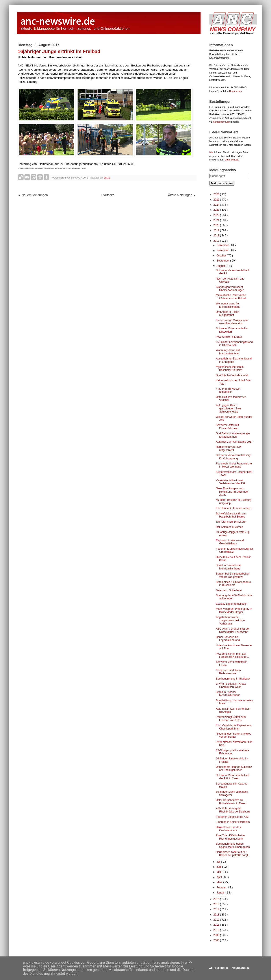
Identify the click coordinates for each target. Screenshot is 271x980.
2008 (217, 940)
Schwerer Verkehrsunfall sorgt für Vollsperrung (234, 457)
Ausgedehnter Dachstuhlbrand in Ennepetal (234, 360)
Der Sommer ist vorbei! (229, 527)
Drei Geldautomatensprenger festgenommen (233, 435)
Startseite (108, 195)
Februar (222, 888)
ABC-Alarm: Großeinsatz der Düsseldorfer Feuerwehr (233, 630)
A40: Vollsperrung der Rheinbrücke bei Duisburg (233, 810)
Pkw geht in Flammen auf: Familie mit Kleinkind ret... (233, 655)
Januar (221, 893)
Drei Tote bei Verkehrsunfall (232, 375)
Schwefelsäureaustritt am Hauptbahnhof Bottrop (231, 515)
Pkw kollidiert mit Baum (230, 337)
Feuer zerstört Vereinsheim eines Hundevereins (232, 322)
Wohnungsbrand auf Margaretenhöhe (228, 352)
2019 (217, 230)
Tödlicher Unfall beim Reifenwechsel (228, 672)
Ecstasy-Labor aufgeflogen (232, 604)
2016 (217, 899)
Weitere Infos (218, 968)
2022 (217, 215)
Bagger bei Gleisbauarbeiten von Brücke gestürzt (233, 575)
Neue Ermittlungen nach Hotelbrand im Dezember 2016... (232, 492)
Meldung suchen (222, 183)
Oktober (222, 256)
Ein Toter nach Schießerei (231, 522)
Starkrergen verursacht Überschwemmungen (230, 289)
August (221, 266)
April (220, 877)
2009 (217, 935)
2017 (217, 241)
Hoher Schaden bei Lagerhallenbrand (228, 639)
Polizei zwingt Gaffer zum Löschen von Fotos (231, 718)
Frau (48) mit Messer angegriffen (228, 390)
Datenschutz (231, 160)
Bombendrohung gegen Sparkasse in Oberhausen (233, 845)
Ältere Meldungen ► (182, 195)
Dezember (223, 245)
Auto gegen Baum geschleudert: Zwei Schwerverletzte (229, 408)
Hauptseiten (236, 91)
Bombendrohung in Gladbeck (233, 679)
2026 (217, 194)
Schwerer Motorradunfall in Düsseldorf (232, 330)
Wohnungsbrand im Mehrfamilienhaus (228, 305)
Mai (219, 872)
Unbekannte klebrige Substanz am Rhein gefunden (234, 768)
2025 (217, 200)
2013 (217, 915)
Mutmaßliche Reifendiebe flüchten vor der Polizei (231, 297)
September (223, 261)
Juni (219, 867)
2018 (217, 236)
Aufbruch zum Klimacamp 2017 (234, 442)
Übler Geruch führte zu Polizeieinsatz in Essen (231, 802)
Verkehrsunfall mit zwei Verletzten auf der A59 (231, 482)
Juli (219, 862)
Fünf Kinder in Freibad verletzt (234, 508)
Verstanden (241, 968)
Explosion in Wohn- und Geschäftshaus (230, 542)
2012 (217, 920)
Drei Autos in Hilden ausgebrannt (227, 313)
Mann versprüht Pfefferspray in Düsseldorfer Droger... (234, 610)
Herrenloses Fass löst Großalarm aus (229, 829)
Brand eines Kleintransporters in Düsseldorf (233, 584)
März (220, 882)
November (223, 250)
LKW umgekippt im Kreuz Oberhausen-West (231, 685)
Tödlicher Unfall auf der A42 (232, 817)
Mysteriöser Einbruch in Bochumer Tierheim (230, 368)
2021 (217, 220)
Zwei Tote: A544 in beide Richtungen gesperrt (230, 837)
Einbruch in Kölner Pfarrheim (233, 822)
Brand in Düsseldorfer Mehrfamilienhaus (229, 567)
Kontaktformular (221, 122)
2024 (217, 205)
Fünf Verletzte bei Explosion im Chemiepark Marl (234, 727)
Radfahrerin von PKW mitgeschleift (229, 448)
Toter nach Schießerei (229, 590)
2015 (217, 904)
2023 (217, 210)
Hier (212, 152)
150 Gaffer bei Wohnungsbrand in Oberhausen (234, 344)
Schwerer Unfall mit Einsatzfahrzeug (227, 427)
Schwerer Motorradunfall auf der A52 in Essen (233, 777)
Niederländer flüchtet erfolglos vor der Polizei (233, 735)
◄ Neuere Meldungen (33, 195)
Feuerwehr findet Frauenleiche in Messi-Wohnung (234, 465)
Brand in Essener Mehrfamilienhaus (228, 694)
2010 (217, 930)
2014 (217, 909)
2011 (217, 925)
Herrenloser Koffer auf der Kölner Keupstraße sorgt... (233, 854)
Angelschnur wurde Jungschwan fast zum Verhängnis (230, 620)
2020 (217, 225)
